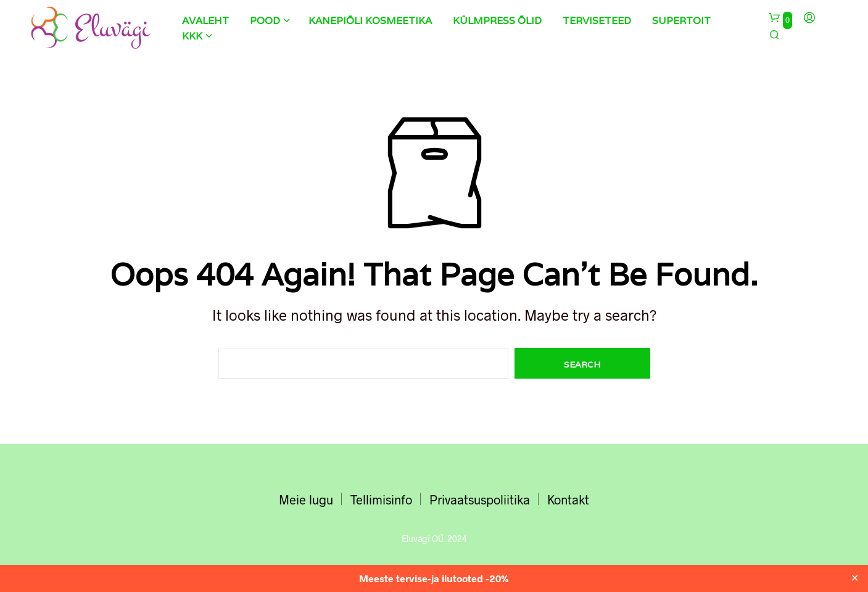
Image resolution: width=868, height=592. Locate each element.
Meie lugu (306, 499)
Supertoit (681, 21)
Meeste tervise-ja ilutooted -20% (434, 578)
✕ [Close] (855, 578)
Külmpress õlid (497, 21)
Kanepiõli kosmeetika (370, 21)
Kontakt (568, 499)
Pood (265, 21)
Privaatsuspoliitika (480, 499)
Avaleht (205, 21)
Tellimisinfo (381, 499)
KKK (192, 36)
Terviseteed (597, 21)
